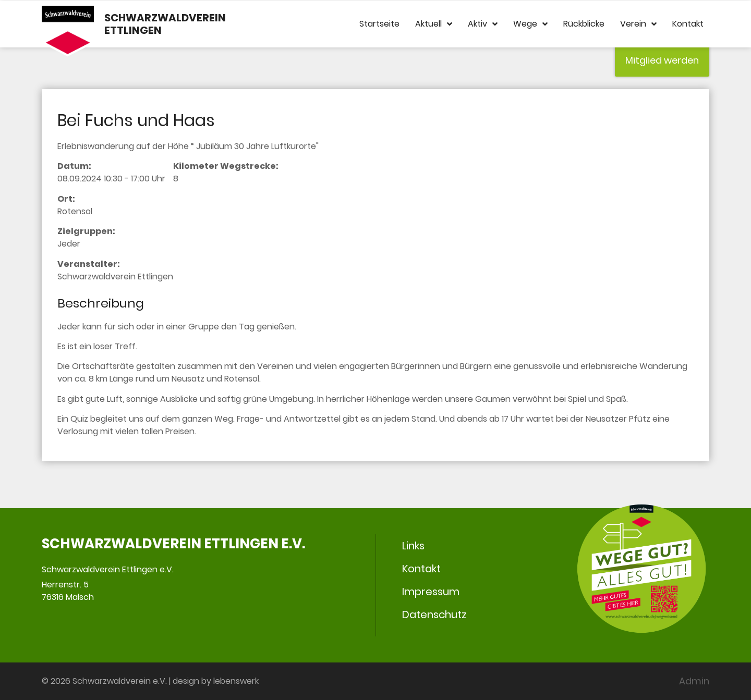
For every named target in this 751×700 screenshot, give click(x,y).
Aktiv (483, 24)
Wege (530, 24)
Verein (638, 24)
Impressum (431, 592)
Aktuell (434, 24)
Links (413, 546)
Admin (694, 681)
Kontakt (688, 24)
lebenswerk (236, 681)
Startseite (379, 24)
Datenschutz (434, 615)
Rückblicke (584, 24)
